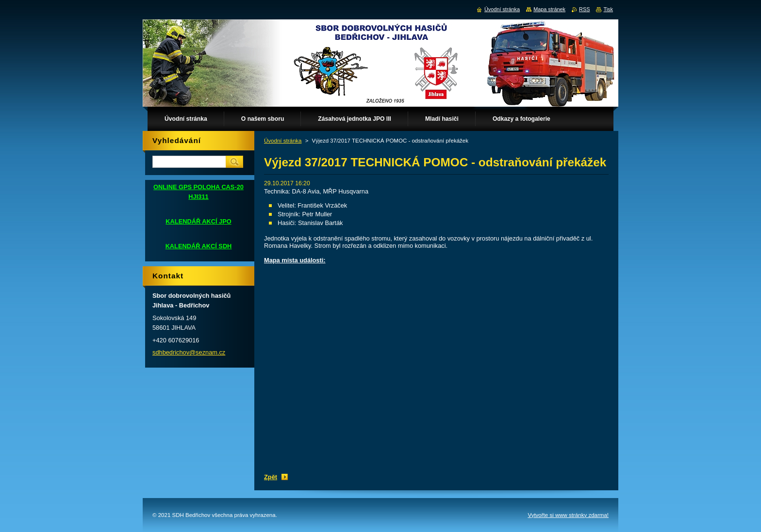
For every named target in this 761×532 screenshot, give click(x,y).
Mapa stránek (549, 9)
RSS (584, 9)
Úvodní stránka (283, 141)
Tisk (608, 9)
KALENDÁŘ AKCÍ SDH (199, 246)
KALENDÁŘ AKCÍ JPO (198, 221)
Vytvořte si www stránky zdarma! (568, 515)
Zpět (271, 477)
